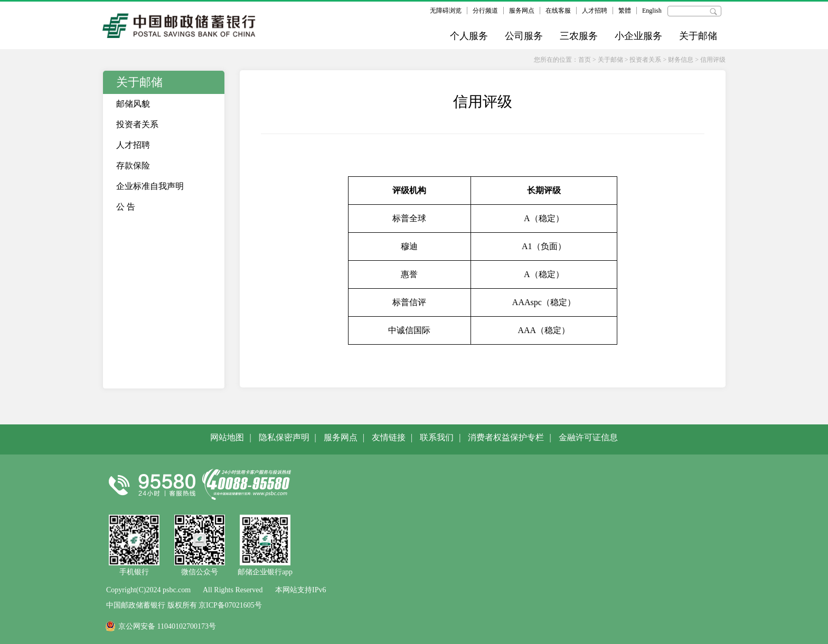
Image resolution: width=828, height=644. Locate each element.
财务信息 (681, 60)
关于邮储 (698, 36)
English (652, 11)
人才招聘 (595, 11)
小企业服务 (638, 36)
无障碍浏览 (446, 11)
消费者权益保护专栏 (506, 437)
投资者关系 (645, 60)
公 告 (126, 207)
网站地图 (227, 437)
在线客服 (558, 11)
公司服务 (524, 36)
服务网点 (522, 11)
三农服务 (579, 36)
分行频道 (485, 11)
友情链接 (389, 437)
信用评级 (713, 60)
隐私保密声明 (284, 437)
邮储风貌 (133, 104)
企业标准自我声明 (150, 186)
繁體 (625, 11)
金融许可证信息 (588, 437)
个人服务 (469, 36)
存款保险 (133, 165)
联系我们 (437, 437)
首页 (585, 60)
